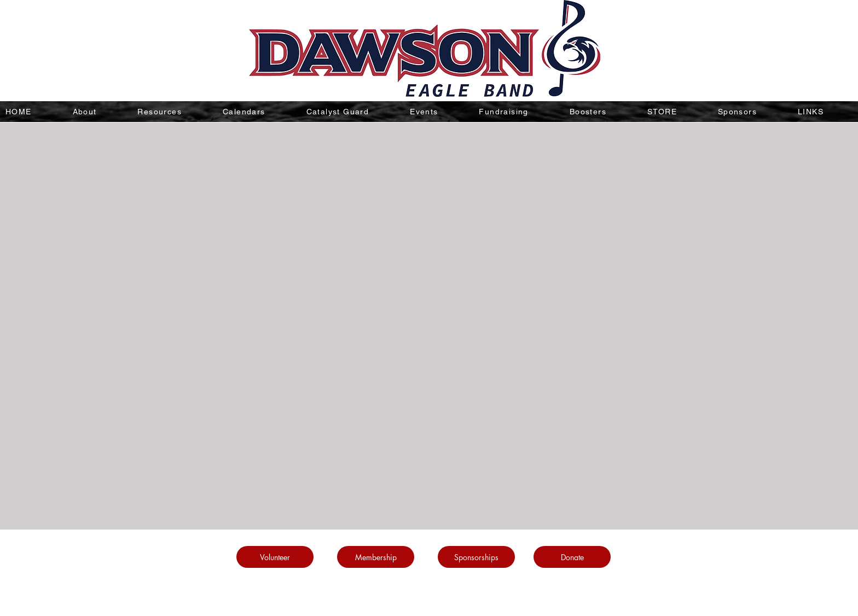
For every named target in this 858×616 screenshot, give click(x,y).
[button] (174, 112)
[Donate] (572, 557)
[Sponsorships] (476, 557)
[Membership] (376, 557)
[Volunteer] (275, 557)
